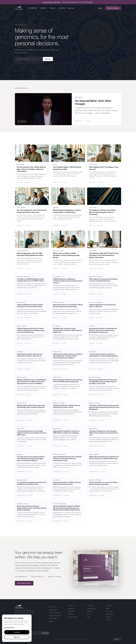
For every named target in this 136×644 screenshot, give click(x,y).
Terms (62, 639)
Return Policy (76, 639)
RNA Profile (71, 611)
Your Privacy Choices (85, 639)
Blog (88, 614)
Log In (100, 8)
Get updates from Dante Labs (22, 630)
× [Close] (29, 617)
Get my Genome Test (24, 585)
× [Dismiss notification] (132, 2)
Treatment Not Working (55, 616)
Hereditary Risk (53, 610)
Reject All (17, 637)
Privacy (57, 639)
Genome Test (71, 609)
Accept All (17, 632)
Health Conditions (92, 609)
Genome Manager (73, 617)
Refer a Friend (110, 614)
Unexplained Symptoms (55, 613)
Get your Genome (113, 8)
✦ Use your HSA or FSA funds (51, 2)
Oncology (70, 614)
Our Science (62, 8)
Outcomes (71, 8)
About (108, 609)
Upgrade (51, 621)
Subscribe (48, 59)
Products (53, 8)
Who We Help (33, 8)
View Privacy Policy (9, 627)
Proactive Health (53, 618)
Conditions (44, 8)
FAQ (88, 617)
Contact (108, 620)
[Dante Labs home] (19, 8)
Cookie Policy (68, 639)
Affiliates (109, 617)
